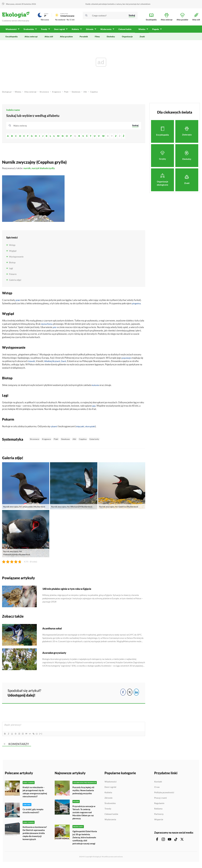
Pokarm (13, 275)
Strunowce (47, 93)
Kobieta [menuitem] (75, 31)
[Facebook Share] (123, 694)
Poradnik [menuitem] (84, 38)
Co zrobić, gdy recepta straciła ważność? (34, 815)
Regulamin (159, 805)
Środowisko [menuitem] (29, 31)
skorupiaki (92, 428)
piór (55, 329)
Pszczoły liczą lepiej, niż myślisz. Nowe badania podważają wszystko (84, 792)
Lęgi (11, 270)
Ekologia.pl (7, 93)
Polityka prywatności (164, 794)
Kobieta (108, 794)
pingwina (136, 305)
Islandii (32, 362)
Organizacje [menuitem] (127, 38)
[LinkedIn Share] (136, 694)
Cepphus (98, 93)
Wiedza (19, 93)
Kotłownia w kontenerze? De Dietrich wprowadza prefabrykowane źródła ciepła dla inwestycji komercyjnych (35, 839)
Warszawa (10, 4)
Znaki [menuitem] (142, 38)
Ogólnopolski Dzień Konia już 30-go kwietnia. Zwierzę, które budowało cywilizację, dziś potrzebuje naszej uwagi (85, 840)
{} (40, 735)
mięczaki (81, 428)
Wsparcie (159, 821)
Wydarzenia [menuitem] (105, 31)
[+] (44, 735)
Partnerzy (159, 816)
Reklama (158, 810)
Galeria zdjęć (15, 281)
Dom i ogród (110, 789)
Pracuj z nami (160, 799)
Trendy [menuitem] (44, 31)
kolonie (96, 386)
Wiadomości (111, 783)
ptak (18, 301)
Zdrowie (108, 799)
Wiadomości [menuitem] (11, 31)
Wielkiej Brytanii (53, 362)
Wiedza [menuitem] (141, 31)
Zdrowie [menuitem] (89, 31)
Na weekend (60, 20)
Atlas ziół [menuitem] (49, 38)
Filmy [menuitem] (97, 38)
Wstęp (12, 246)
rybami (54, 428)
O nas (157, 789)
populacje (126, 359)
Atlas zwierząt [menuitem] (31, 38)
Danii (65, 362)
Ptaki (69, 93)
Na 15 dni (71, 20)
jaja (94, 407)
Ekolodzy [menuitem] (111, 38)
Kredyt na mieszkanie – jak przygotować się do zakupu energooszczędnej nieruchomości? (34, 795)
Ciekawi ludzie (111, 816)
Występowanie (16, 258)
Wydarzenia (110, 821)
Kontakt (158, 783)
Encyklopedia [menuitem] (12, 38)
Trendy (108, 810)
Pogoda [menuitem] (155, 31)
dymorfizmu (47, 325)
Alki (89, 93)
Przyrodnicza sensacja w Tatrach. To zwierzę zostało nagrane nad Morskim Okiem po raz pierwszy (85, 813)
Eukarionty (94, 440)
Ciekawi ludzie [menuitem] (124, 31)
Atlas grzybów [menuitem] (66, 38)
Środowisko (110, 805)
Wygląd (13, 252)
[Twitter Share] (130, 694)
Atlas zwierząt (32, 93)
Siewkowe (80, 93)
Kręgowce (59, 93)
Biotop (12, 264)
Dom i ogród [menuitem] (59, 31)
